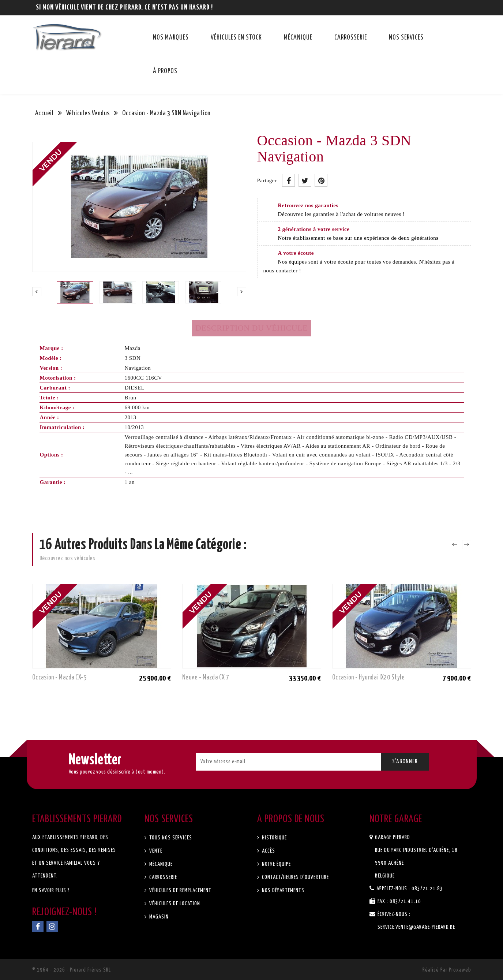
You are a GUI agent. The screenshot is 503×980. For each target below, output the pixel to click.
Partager (288, 180)
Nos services (406, 38)
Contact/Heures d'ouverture (295, 877)
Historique (274, 838)
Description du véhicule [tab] (251, 328)
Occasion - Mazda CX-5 (60, 678)
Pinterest (321, 180)
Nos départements (282, 890)
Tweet (305, 180)
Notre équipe (276, 864)
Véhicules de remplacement (180, 890)
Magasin (158, 917)
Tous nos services (170, 838)
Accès (268, 851)
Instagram (52, 926)
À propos (165, 71)
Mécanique (298, 38)
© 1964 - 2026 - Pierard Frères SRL (72, 970)
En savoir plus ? (51, 890)
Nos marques (171, 38)
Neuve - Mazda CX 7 (206, 678)
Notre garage (396, 819)
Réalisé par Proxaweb (447, 970)
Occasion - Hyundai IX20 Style (370, 678)
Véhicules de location (174, 904)
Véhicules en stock (236, 38)
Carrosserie (351, 38)
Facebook (38, 926)
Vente (155, 851)
